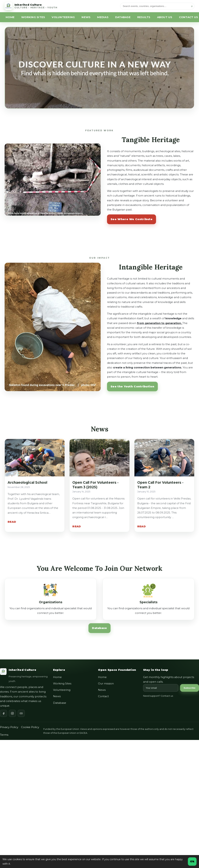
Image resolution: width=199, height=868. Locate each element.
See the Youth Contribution (132, 388)
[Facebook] (4, 713)
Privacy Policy (9, 727)
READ (12, 524)
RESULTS (144, 17)
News (57, 696)
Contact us (167, 696)
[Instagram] (12, 713)
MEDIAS (103, 17)
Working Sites (62, 683)
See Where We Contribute (132, 219)
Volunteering (62, 690)
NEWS (86, 17)
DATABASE (123, 17)
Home (57, 677)
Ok (192, 861)
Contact (103, 696)
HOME (10, 17)
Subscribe (190, 688)
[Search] (157, 6)
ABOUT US (165, 17)
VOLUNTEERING (63, 17)
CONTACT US (189, 17)
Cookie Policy (30, 727)
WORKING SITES (33, 17)
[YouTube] (21, 713)
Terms (4, 735)
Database (99, 630)
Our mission (106, 683)
